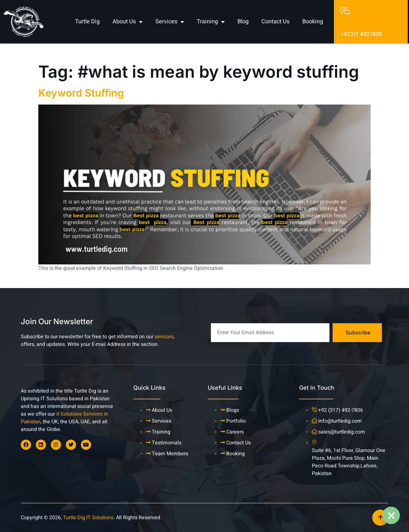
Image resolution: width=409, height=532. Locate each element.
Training (211, 22)
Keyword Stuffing (81, 93)
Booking (313, 22)
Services (170, 22)
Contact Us (275, 22)
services (164, 337)
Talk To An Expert (362, 25)
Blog (243, 22)
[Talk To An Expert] (345, 11)
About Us (127, 22)
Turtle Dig (87, 22)
